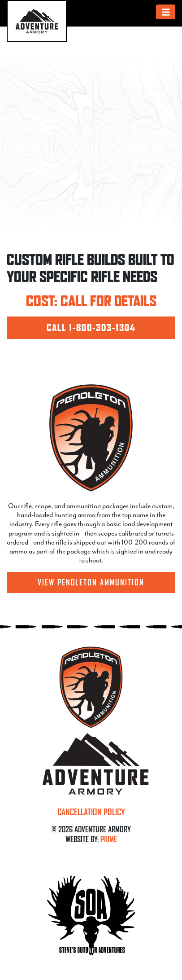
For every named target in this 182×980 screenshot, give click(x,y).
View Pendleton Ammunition (91, 582)
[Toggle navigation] (166, 12)
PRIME (109, 839)
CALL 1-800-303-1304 (91, 328)
